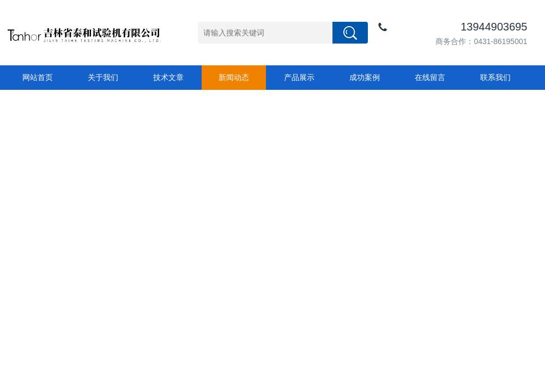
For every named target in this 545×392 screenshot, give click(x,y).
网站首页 (38, 77)
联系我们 (495, 77)
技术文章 (168, 77)
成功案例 (365, 77)
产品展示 (299, 77)
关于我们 (103, 77)
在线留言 (430, 77)
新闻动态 (234, 77)
